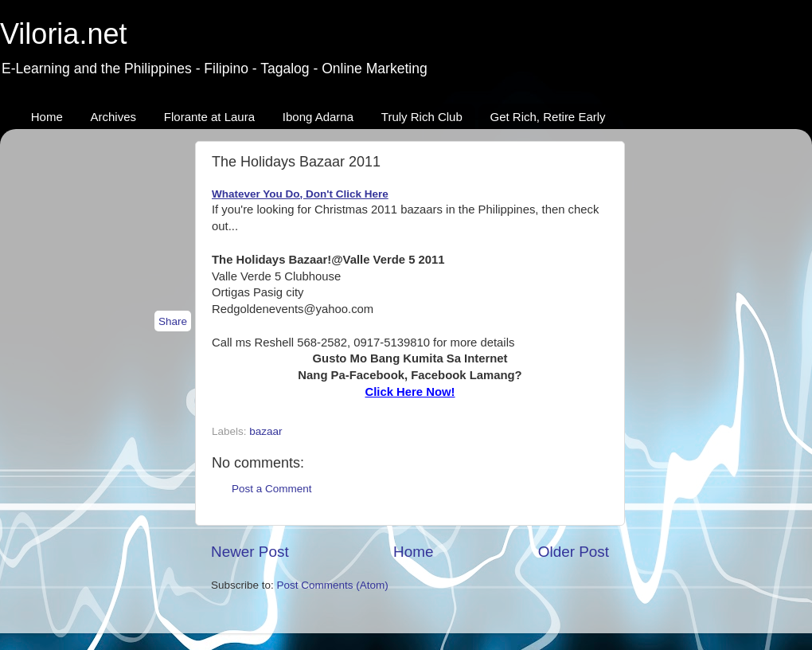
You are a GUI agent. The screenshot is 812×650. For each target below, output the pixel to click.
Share (173, 321)
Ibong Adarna (318, 117)
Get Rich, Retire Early (548, 117)
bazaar (265, 431)
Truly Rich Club (422, 117)
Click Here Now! (410, 392)
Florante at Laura (209, 117)
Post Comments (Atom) (333, 585)
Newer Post (250, 552)
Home (47, 117)
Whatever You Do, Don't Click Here (300, 194)
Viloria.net (63, 34)
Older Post (574, 552)
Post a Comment (272, 489)
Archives (114, 117)
